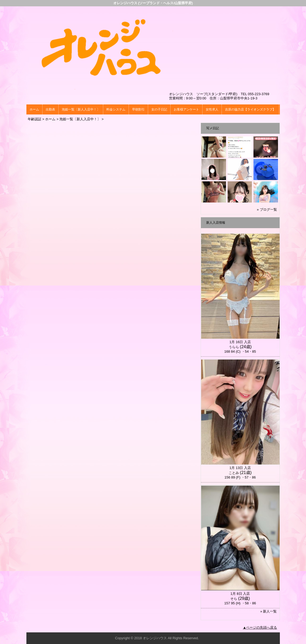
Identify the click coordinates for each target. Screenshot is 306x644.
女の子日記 (159, 109)
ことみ (234, 473)
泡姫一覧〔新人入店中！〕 (81, 109)
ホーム (34, 109)
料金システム (116, 109)
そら (234, 599)
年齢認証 (35, 119)
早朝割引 (138, 109)
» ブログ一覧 (267, 210)
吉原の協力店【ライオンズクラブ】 (250, 109)
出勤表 (50, 109)
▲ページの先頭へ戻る (260, 627)
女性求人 (212, 109)
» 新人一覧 (269, 611)
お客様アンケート (186, 109)
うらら (234, 347)
